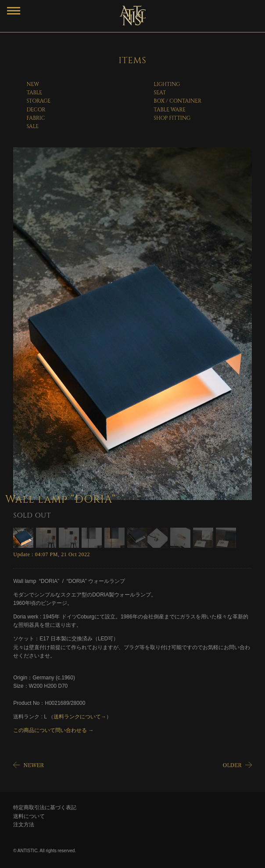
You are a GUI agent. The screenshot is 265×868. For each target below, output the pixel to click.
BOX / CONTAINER (177, 101)
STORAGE (38, 101)
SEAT (160, 93)
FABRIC (36, 118)
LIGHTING (167, 84)
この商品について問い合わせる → (53, 730)
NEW (33, 84)
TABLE (34, 93)
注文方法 (24, 825)
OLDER (236, 766)
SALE (32, 126)
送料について (29, 816)
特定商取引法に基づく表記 (45, 807)
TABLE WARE (170, 110)
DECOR (36, 110)
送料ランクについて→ (80, 717)
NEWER (29, 766)
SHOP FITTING (172, 118)
